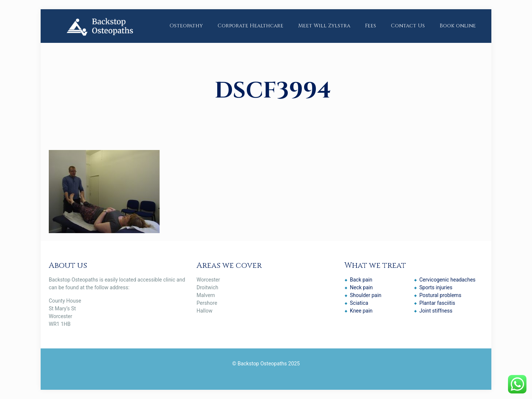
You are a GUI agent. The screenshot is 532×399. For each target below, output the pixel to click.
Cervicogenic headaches (447, 280)
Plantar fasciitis (437, 303)
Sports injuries (436, 287)
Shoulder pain (366, 295)
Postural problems (440, 295)
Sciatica (359, 303)
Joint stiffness (436, 311)
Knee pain (361, 311)
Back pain (361, 280)
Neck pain (361, 287)
